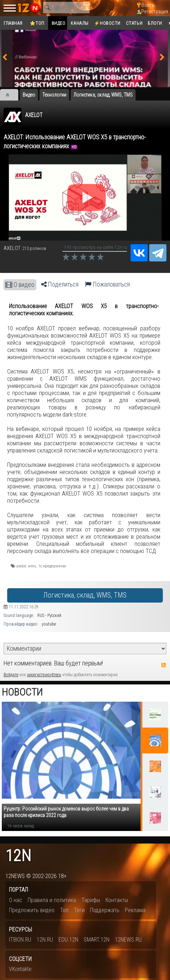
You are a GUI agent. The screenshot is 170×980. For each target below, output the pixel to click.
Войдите (11, 675)
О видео (20, 285)
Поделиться (60, 284)
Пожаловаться (107, 284)
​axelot (21, 566)
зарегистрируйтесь (44, 675)
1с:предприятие (52, 566)
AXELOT (34, 115)
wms (32, 566)
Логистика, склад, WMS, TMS (85, 595)
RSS (164, 665)
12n (18, 856)
